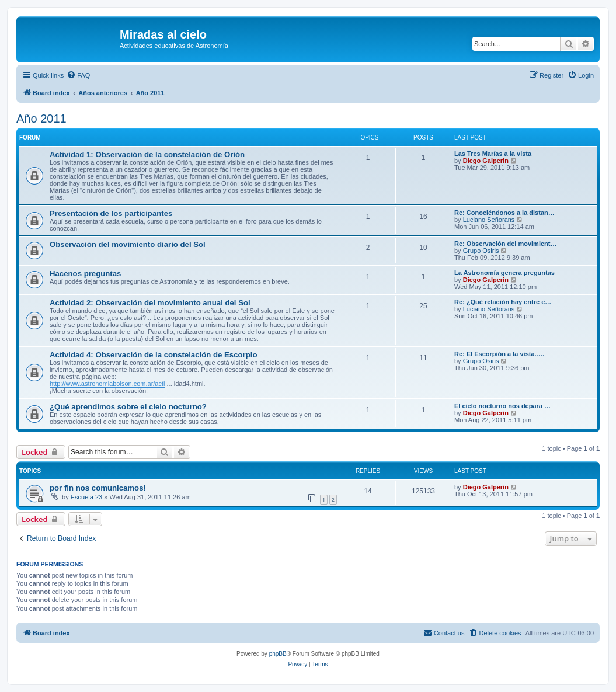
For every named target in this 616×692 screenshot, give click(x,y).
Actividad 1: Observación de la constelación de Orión (147, 154)
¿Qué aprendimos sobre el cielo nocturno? (128, 407)
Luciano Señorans (489, 220)
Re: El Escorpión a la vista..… (500, 354)
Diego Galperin (486, 161)
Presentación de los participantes (111, 213)
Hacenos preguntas (85, 274)
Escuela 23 (86, 497)
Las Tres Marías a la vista (493, 154)
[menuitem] (78, 75)
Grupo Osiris (481, 251)
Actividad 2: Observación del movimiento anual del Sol (150, 303)
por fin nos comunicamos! (98, 488)
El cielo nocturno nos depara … (502, 406)
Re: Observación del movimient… (505, 244)
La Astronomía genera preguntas (504, 273)
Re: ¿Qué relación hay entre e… (503, 302)
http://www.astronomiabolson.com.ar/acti (107, 384)
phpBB (278, 654)
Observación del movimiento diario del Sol (128, 244)
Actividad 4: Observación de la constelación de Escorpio (153, 355)
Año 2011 (41, 119)
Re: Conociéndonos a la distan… (504, 213)
